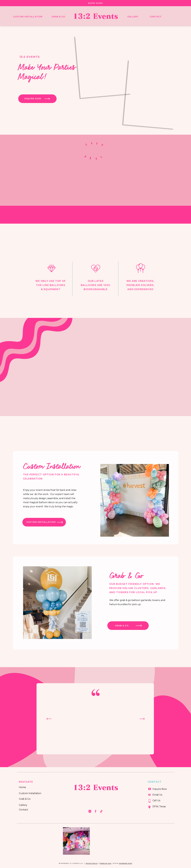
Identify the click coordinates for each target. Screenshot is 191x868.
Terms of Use (105, 863)
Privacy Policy (92, 863)
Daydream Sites (126, 863)
